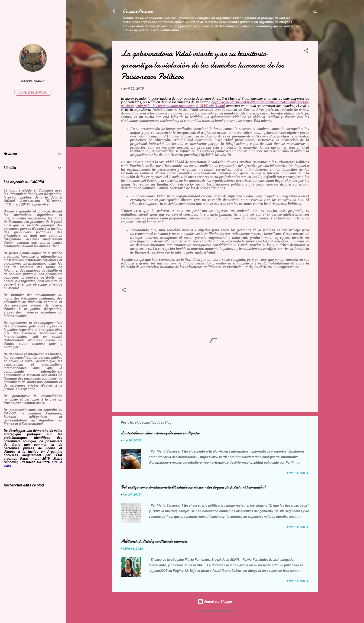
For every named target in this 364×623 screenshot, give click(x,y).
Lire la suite (298, 473)
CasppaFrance (138, 11)
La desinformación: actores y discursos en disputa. (161, 433)
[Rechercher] (315, 13)
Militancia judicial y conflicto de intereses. (155, 541)
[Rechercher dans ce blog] (33, 494)
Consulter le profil (33, 93)
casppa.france (33, 81)
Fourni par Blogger (215, 602)
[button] (306, 51)
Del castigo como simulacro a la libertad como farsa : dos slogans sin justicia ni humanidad (193, 487)
